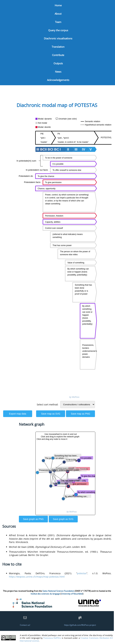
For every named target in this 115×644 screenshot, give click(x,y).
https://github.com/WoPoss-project (80, 625)
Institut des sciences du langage (45, 594)
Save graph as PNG (33, 519)
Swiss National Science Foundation (58, 591)
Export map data (18, 414)
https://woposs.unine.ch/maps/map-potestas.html (37, 577)
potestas (82, 573)
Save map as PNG (81, 414)
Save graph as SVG (63, 519)
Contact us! (25, 625)
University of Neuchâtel (72, 594)
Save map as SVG (51, 414)
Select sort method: (48, 404)
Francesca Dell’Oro (52, 638)
